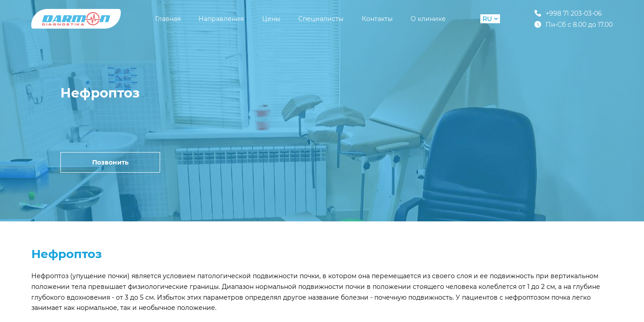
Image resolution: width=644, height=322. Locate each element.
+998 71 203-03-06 (568, 13)
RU (490, 19)
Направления (221, 19)
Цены (271, 19)
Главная (168, 19)
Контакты (377, 19)
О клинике (428, 19)
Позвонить (110, 162)
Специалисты (321, 19)
